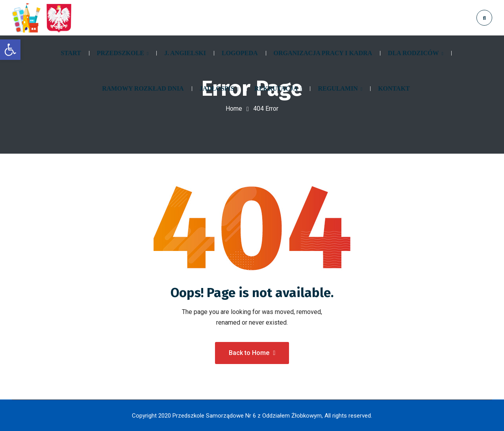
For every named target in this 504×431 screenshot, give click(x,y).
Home (234, 109)
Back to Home (252, 352)
